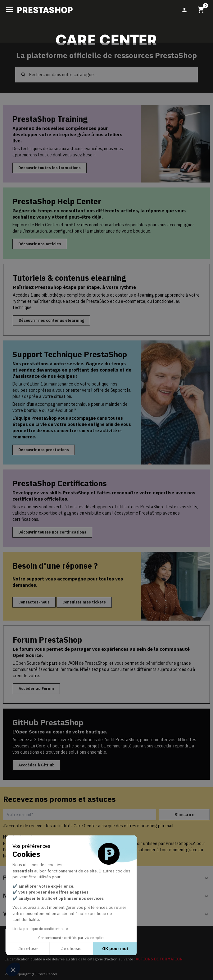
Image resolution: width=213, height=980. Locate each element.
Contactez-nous (34, 602)
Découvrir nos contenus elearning (51, 320)
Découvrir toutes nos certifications (52, 532)
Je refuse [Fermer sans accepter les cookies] (28, 949)
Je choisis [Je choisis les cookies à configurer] (71, 949)
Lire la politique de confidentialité (40, 929)
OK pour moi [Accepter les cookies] (115, 949)
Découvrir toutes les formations (50, 168)
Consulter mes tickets (84, 602)
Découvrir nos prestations (44, 450)
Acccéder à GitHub (36, 765)
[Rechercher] (106, 75)
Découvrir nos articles (40, 244)
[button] (13, 969)
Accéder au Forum (36, 689)
